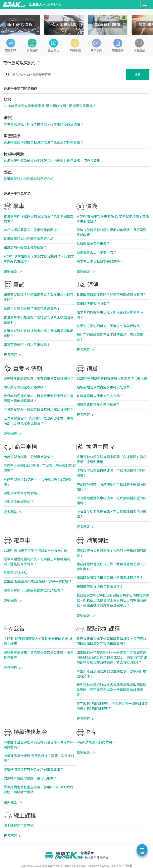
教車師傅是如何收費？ (93, 304)
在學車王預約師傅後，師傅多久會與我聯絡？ (110, 326)
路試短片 (54, 51)
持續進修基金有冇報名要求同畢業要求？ (34, 770)
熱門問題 (96, 51)
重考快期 (32, 51)
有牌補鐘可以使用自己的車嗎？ (100, 396)
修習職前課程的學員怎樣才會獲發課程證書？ (110, 578)
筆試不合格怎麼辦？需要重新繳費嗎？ (32, 309)
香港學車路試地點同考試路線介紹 (29, 239)
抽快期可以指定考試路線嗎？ (25, 387)
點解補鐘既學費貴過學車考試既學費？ (105, 387)
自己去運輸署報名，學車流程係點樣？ (32, 230)
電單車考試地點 (15, 573)
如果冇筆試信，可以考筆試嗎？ (27, 345)
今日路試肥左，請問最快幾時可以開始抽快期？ (39, 410)
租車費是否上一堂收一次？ (96, 253)
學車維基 (118, 51)
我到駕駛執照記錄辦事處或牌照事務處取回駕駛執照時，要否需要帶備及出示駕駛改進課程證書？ (111, 690)
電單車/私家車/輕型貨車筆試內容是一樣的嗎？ (38, 582)
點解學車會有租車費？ (93, 244)
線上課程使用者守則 (19, 826)
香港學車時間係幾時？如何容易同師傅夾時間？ (111, 295)
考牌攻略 (75, 51)
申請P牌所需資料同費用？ (96, 742)
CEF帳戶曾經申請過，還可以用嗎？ (30, 778)
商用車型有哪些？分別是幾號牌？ (29, 457)
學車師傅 (11, 51)
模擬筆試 (139, 51)
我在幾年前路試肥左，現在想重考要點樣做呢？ (39, 379)
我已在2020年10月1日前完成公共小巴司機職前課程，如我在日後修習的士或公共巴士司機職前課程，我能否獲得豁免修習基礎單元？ (113, 600)
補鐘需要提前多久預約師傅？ (98, 405)
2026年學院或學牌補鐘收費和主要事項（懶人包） (113, 379)
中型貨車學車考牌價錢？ (22, 493)
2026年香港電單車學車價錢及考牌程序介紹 (36, 550)
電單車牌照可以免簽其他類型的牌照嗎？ (34, 590)
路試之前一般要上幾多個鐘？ (25, 248)
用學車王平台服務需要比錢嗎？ (100, 261)
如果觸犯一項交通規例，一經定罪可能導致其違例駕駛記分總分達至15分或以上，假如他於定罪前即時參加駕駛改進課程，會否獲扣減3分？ (112, 658)
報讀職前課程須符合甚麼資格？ (100, 587)
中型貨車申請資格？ (19, 502)
